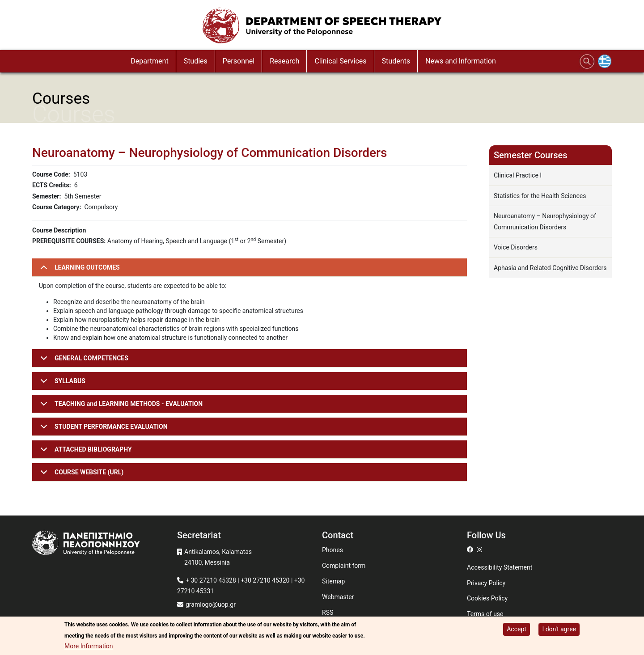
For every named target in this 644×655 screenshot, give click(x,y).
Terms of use (485, 614)
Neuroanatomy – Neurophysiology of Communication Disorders (545, 222)
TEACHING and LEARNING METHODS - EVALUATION (120, 407)
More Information (89, 647)
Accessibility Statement (500, 567)
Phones (333, 550)
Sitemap (333, 581)
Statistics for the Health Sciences (540, 196)
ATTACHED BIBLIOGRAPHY (85, 452)
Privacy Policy (486, 583)
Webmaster (338, 597)
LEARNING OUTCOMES (78, 270)
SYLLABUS (61, 384)
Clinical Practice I (518, 175)
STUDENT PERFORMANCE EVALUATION (102, 429)
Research (284, 61)
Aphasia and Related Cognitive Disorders (550, 268)
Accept (517, 630)
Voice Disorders (516, 247)
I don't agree (559, 630)
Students (396, 61)
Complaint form (344, 566)
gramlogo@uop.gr (211, 604)
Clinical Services (340, 61)
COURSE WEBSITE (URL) (80, 475)
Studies (196, 61)
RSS (328, 613)
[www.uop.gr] (105, 544)
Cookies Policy (487, 598)
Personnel (239, 61)
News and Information (461, 61)
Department (149, 61)
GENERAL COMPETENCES (83, 361)
